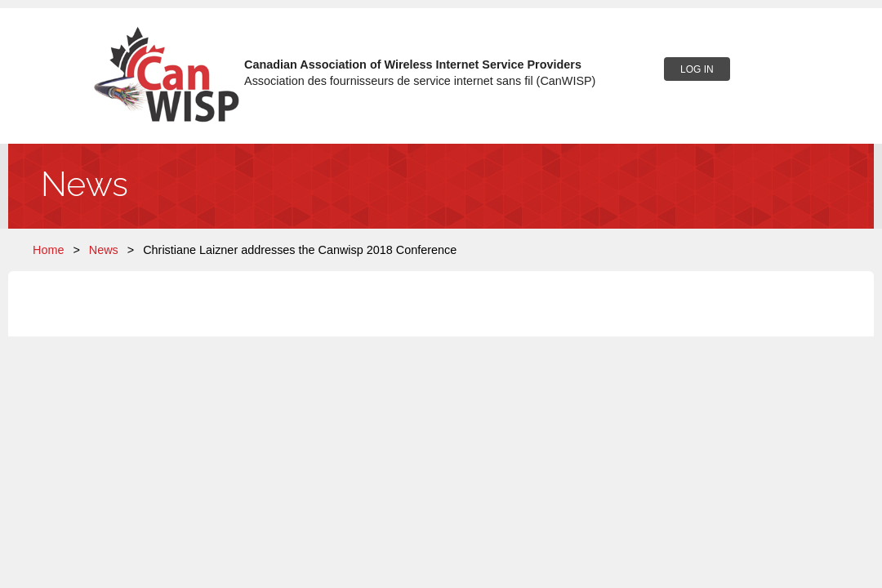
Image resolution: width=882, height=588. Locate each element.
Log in (697, 69)
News (104, 250)
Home (48, 250)
